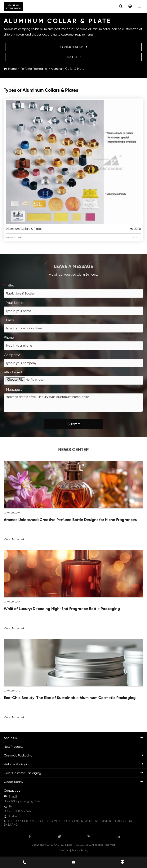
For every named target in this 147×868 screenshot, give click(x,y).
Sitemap (64, 850)
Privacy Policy (80, 850)
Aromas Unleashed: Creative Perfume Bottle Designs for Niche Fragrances (70, 520)
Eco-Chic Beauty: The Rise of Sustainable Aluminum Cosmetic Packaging (70, 698)
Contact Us (12, 791)
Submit (74, 424)
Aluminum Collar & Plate (68, 69)
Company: (12, 355)
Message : (13, 390)
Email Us (73, 57)
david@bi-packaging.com (22, 801)
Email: (10, 320)
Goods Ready (13, 782)
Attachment (13, 372)
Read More (73, 237)
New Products (13, 747)
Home (12, 69)
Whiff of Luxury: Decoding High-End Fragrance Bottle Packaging (62, 609)
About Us (10, 738)
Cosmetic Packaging (18, 755)
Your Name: (14, 303)
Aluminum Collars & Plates (73, 229)
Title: (9, 285)
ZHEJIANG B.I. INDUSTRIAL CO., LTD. (69, 845)
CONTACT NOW (74, 47)
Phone (9, 337)
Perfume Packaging (34, 69)
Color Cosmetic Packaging (22, 773)
